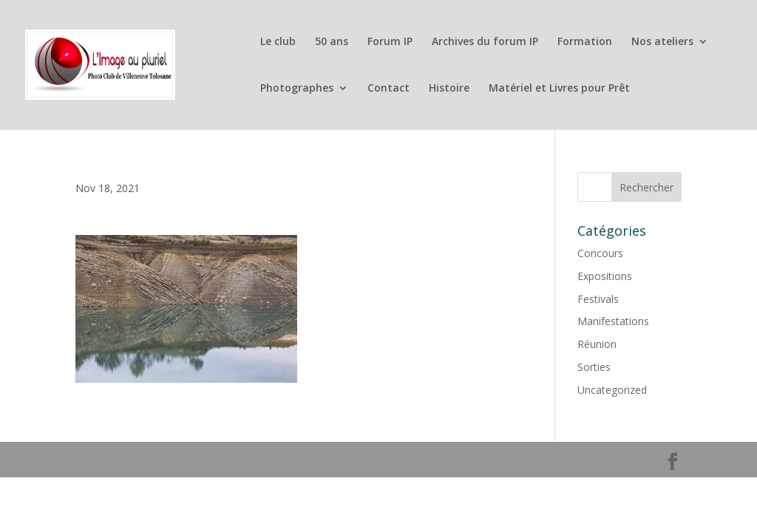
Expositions (605, 276)
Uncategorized (612, 390)
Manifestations (613, 321)
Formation (585, 42)
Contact (388, 89)
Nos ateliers (662, 42)
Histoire (449, 89)
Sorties (594, 367)
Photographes (297, 89)
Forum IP (390, 42)
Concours (600, 253)
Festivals (598, 299)
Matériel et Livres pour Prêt (559, 89)
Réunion (597, 344)
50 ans (332, 42)
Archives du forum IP (485, 42)
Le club (278, 42)
